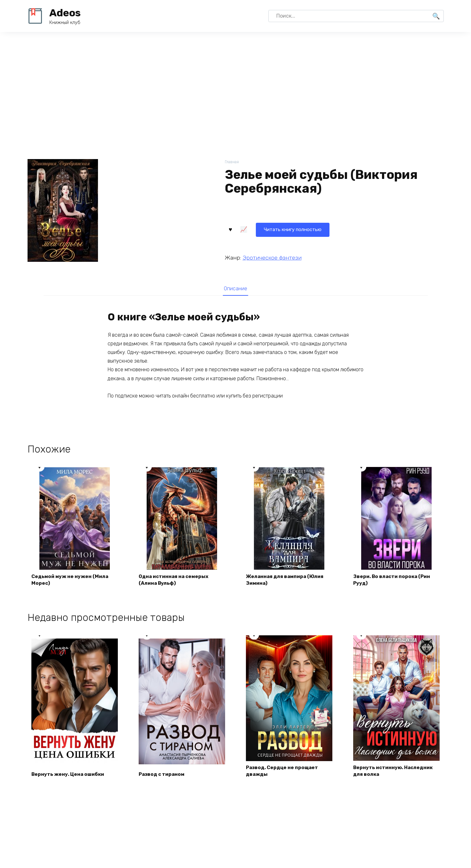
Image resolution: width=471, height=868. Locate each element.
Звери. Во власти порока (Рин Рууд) (394, 582)
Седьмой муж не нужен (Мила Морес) (72, 582)
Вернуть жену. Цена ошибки (70, 777)
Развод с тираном (164, 777)
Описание (236, 289)
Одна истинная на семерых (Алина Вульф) (176, 582)
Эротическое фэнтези (272, 257)
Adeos (65, 13)
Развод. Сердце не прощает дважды (284, 773)
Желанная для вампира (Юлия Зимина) (288, 582)
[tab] (235, 289)
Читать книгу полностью (264, 229)
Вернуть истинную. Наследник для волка (396, 773)
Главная (232, 162)
